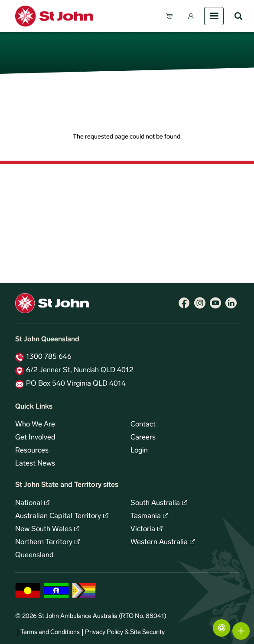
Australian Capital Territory (58, 516)
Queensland (34, 555)
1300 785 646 (49, 357)
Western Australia (159, 542)
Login (139, 451)
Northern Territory (44, 542)
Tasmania (146, 516)
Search (238, 16)
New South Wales (44, 529)
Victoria (143, 529)
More (241, 631)
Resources (32, 451)
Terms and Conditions (50, 632)
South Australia (155, 503)
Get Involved (35, 438)
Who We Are (35, 425)
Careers (143, 438)
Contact (143, 425)
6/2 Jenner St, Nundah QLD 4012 (80, 370)
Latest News (35, 464)
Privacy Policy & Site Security (125, 632)
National (29, 503)
